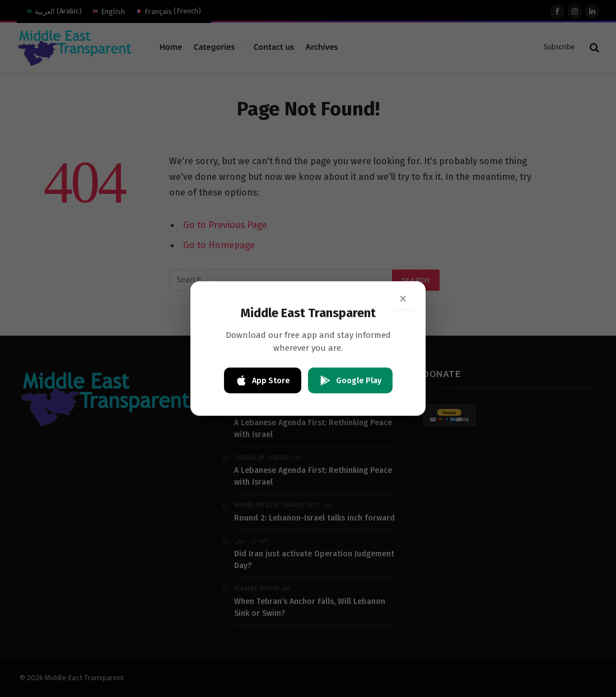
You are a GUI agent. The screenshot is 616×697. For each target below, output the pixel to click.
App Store (263, 380)
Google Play (350, 380)
